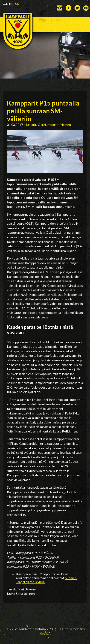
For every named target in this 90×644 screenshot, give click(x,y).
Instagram (60, 8)
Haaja (45, 633)
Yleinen (65, 125)
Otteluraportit (48, 125)
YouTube (86, 8)
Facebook (68, 8)
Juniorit (31, 125)
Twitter (77, 8)
